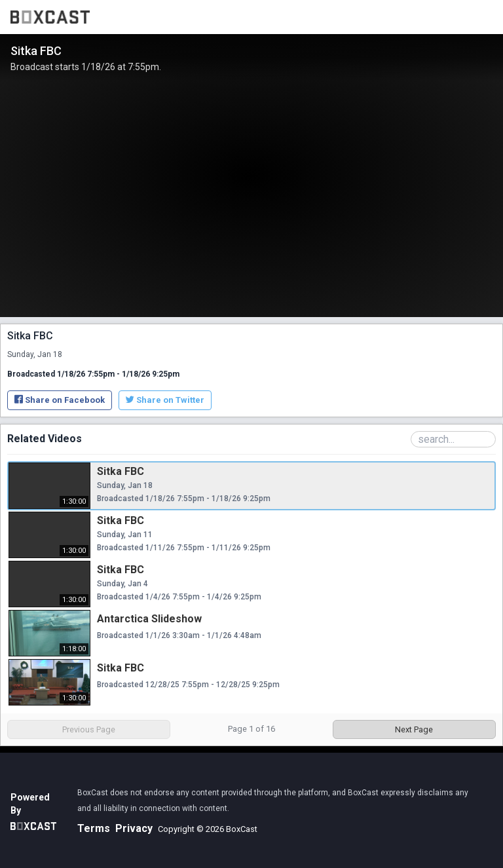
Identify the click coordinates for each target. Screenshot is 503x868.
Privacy (134, 828)
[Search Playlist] (453, 439)
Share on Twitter (165, 400)
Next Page (414, 729)
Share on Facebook (60, 400)
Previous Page (89, 729)
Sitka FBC (121, 471)
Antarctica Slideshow (149, 619)
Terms (94, 828)
